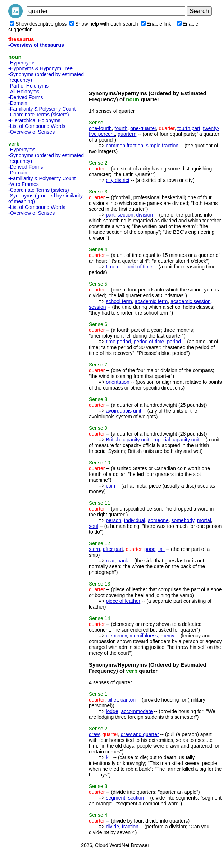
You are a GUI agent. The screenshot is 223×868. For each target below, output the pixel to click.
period (174, 342)
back (123, 561)
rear (110, 561)
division (145, 215)
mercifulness (144, 636)
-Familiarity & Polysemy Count (42, 109)
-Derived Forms (26, 97)
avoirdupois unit (123, 411)
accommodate (137, 711)
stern (94, 549)
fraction (130, 827)
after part (113, 549)
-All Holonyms (24, 92)
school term (119, 301)
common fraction (124, 146)
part (110, 215)
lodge (112, 711)
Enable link (156, 24)
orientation (117, 382)
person (113, 520)
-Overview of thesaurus (36, 45)
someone (158, 520)
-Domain (18, 103)
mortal (204, 520)
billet (112, 700)
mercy (168, 636)
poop (150, 549)
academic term (151, 301)
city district (117, 180)
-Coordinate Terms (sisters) (39, 115)
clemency (116, 636)
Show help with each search (104, 24)
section (125, 215)
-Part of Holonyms (28, 86)
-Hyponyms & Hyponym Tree (40, 68)
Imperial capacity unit (176, 440)
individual (135, 520)
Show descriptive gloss (38, 24)
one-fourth (100, 128)
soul (94, 526)
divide (112, 827)
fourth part (189, 128)
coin (110, 486)
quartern (127, 134)
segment (115, 798)
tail (161, 549)
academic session (190, 301)
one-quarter (143, 128)
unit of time (140, 267)
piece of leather (123, 601)
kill (109, 757)
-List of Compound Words (37, 126)
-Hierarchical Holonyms (34, 120)
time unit (115, 267)
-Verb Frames (24, 184)
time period (118, 342)
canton (128, 700)
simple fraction (162, 146)
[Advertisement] (37, 326)
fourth (121, 128)
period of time (149, 342)
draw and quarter (140, 734)
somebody (183, 520)
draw (94, 734)
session (97, 307)
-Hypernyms (22, 63)
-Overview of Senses (31, 132)
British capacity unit (128, 440)
